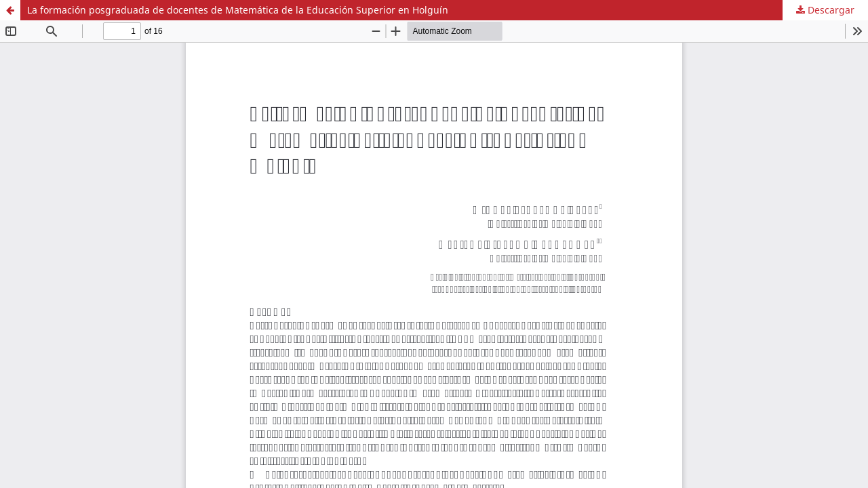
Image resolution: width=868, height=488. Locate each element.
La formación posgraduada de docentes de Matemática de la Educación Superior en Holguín (238, 10)
